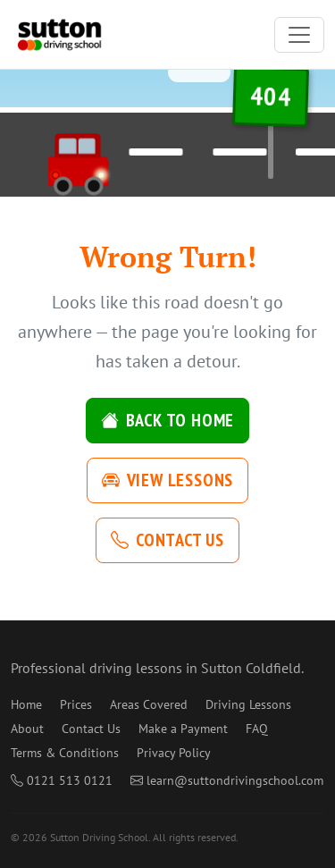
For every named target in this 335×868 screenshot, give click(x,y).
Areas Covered (149, 704)
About (27, 729)
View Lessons (168, 480)
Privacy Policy (174, 753)
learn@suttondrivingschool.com (227, 780)
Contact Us (167, 540)
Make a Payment (183, 729)
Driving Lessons (248, 704)
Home (26, 704)
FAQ (257, 729)
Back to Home (168, 420)
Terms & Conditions (65, 753)
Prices (76, 704)
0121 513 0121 (62, 780)
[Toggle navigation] (299, 35)
